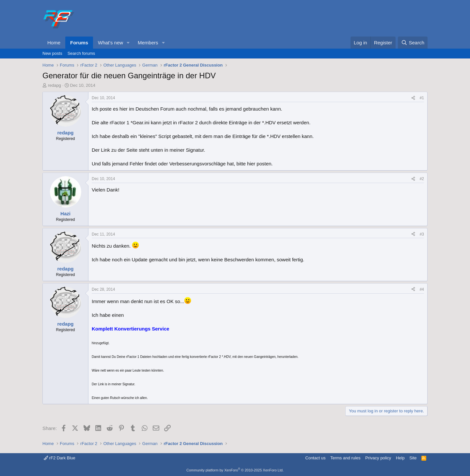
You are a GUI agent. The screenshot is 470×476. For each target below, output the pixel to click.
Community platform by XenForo (235, 470)
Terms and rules (345, 458)
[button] (128, 43)
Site (413, 458)
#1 (422, 98)
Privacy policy (378, 458)
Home (54, 43)
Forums (79, 43)
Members (148, 43)
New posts (52, 53)
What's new (110, 43)
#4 (422, 289)
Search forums (81, 53)
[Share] (413, 98)
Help (400, 458)
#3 (422, 234)
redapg (55, 85)
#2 (422, 179)
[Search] (413, 43)
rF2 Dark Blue (60, 458)
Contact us (315, 458)
